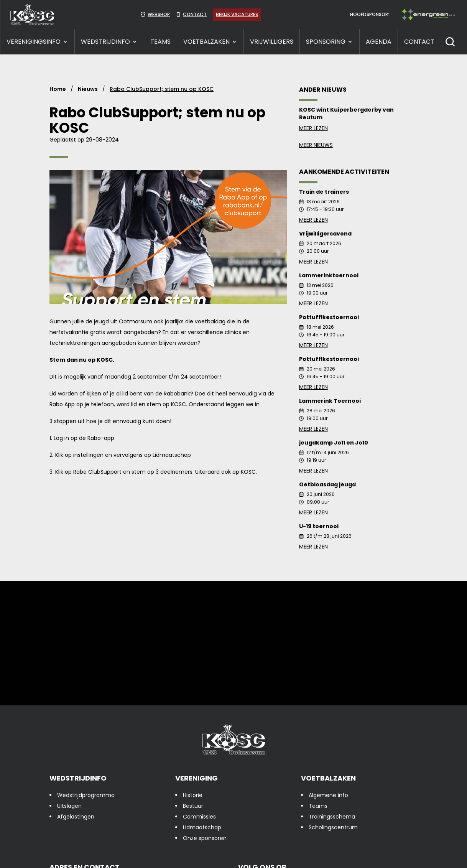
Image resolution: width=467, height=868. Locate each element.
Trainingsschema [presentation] (332, 817)
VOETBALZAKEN (210, 42)
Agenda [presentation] (379, 42)
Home (58, 89)
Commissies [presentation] (199, 817)
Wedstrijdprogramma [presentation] (86, 795)
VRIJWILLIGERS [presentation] (272, 42)
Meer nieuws (316, 145)
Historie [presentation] (193, 795)
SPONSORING (330, 42)
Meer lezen (358, 128)
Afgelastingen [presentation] (76, 817)
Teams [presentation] (318, 806)
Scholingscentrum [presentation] (333, 827)
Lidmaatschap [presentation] (202, 827)
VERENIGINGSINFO (37, 42)
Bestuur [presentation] (193, 806)
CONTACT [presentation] (419, 42)
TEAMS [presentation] (160, 42)
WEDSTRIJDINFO (109, 42)
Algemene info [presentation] (328, 795)
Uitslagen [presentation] (69, 806)
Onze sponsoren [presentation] (205, 838)
